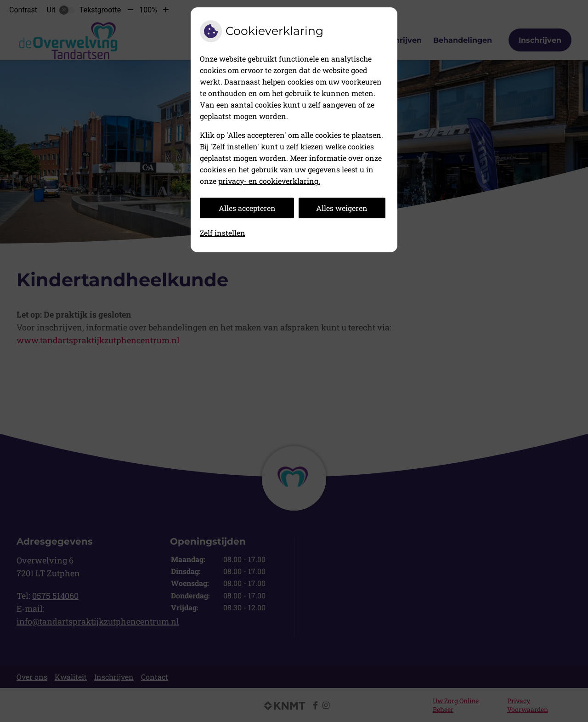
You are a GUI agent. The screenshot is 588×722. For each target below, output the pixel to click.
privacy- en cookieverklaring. (269, 181)
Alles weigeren (342, 208)
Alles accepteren (247, 208)
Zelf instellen (223, 233)
